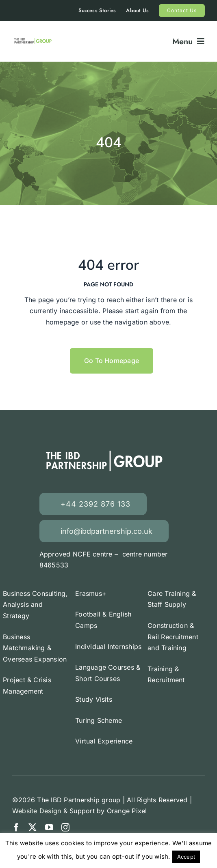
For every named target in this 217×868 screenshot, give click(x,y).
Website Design (37, 811)
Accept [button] (186, 857)
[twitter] (33, 827)
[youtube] (49, 827)
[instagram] (65, 827)
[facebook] (16, 827)
